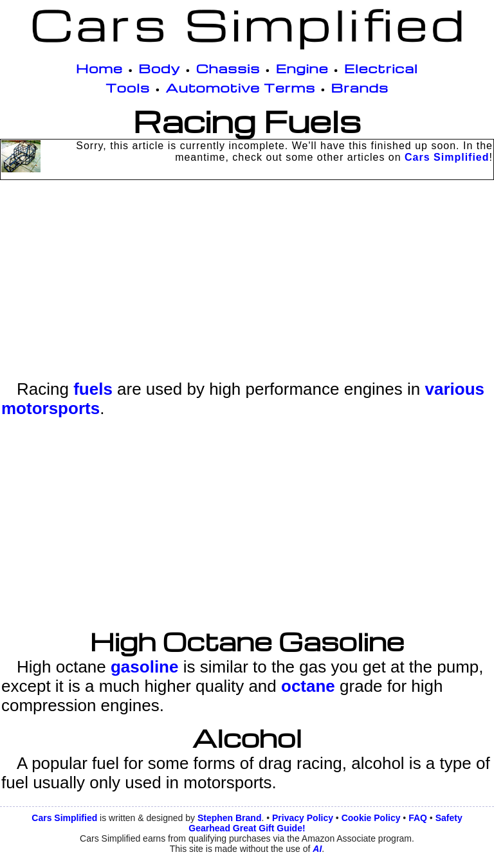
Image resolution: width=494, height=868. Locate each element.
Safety (449, 818)
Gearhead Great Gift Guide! (247, 828)
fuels (93, 389)
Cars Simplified (447, 157)
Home (99, 68)
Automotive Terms (241, 87)
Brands (360, 87)
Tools (128, 87)
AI (317, 849)
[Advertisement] (247, 289)
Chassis (228, 68)
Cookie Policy (371, 818)
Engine (302, 68)
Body (159, 68)
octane (308, 686)
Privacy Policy (303, 818)
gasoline (144, 667)
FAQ (418, 818)
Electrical (381, 68)
